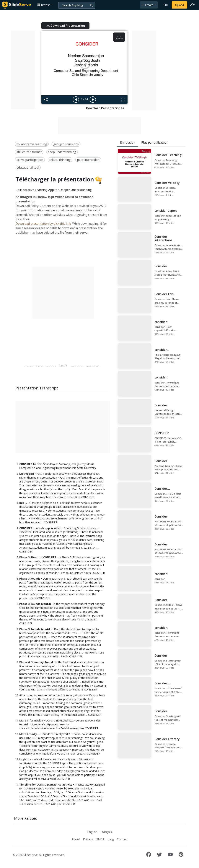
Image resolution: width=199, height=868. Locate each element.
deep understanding (62, 152)
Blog (111, 839)
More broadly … (30, 734)
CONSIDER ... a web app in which (40, 528)
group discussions (66, 144)
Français (106, 832)
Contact (122, 839)
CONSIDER (26, 464)
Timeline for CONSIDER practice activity (46, 785)
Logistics (25, 759)
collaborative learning (32, 144)
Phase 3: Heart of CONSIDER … (39, 557)
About (76, 839)
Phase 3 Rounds (30, 579)
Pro (166, 5)
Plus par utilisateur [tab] (155, 142)
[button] (45, 5)
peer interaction (88, 160)
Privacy (88, 839)
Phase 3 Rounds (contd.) (35, 629)
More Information (31, 720)
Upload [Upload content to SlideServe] (180, 5)
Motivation (27, 474)
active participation (30, 160)
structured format (29, 152)
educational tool (28, 168)
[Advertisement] (23, 70)
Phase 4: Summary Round (36, 662)
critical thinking (60, 160)
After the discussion (33, 695)
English (92, 832)
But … (23, 503)
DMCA (100, 839)
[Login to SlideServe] (192, 5)
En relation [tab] (128, 142)
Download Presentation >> (105, 108)
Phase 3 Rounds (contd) (35, 604)
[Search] (77, 5)
